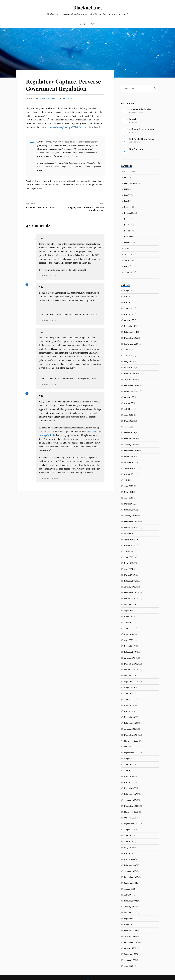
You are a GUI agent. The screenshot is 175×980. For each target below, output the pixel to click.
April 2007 (129, 782)
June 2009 (129, 628)
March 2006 (129, 859)
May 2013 (129, 362)
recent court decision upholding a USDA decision (64, 127)
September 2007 (131, 753)
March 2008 (129, 717)
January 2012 (130, 444)
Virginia (128, 272)
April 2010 (129, 569)
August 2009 (130, 616)
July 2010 (128, 551)
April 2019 (129, 302)
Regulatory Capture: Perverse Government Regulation (63, 85)
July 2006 (128, 835)
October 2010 (130, 533)
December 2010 (131, 521)
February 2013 (131, 373)
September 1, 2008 (50, 478)
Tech (126, 254)
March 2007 (129, 788)
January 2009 (130, 658)
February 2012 (131, 438)
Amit (42, 238)
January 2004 (130, 907)
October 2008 (130, 676)
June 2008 (129, 699)
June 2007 (129, 770)
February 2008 (131, 723)
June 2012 (129, 415)
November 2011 (131, 456)
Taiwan (127, 248)
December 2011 (131, 450)
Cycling (127, 171)
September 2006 (131, 824)
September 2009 (131, 610)
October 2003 (130, 912)
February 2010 (131, 581)
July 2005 (128, 895)
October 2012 (130, 397)
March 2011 (129, 504)
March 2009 (129, 646)
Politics (127, 231)
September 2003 (131, 918)
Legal (126, 201)
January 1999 (130, 936)
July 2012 (128, 409)
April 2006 (129, 853)
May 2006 (129, 847)
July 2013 (128, 350)
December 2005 (131, 877)
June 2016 (129, 308)
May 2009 (129, 634)
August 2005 (130, 889)
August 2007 (130, 758)
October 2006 (130, 818)
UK (126, 266)
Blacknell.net (87, 8)
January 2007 (130, 800)
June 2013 (129, 356)
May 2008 (129, 705)
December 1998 (131, 942)
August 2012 (130, 403)
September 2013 (131, 344)
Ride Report (129, 237)
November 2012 (131, 391)
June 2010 (129, 557)
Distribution (130, 183)
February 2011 (131, 510)
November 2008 (131, 670)
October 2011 (130, 462)
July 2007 (128, 764)
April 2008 (129, 711)
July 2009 (128, 622)
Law (64, 99)
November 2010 (131, 527)
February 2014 (131, 332)
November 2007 (131, 741)
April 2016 (129, 314)
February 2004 (131, 901)
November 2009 (131, 599)
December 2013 (131, 338)
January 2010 (130, 587)
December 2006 (131, 806)
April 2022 (129, 296)
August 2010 (130, 545)
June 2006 (129, 841)
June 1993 (129, 966)
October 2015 (130, 320)
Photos (127, 219)
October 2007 (130, 747)
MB (30, 99)
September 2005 (131, 883)
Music (127, 207)
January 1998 (130, 960)
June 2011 (129, 486)
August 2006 (130, 830)
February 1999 (131, 930)
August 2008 (130, 687)
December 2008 (131, 664)
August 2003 (130, 924)
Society (127, 242)
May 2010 (129, 563)
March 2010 (129, 575)
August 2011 (130, 474)
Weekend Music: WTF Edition (40, 207)
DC (126, 177)
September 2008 (131, 681)
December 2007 (131, 735)
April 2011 (129, 498)
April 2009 (129, 640)
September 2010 (131, 539)
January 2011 (130, 516)
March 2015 (129, 326)
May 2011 (129, 492)
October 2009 (130, 604)
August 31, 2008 (49, 385)
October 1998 (130, 948)
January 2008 (130, 729)
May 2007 (129, 776)
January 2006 (130, 871)
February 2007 (131, 794)
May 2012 (129, 421)
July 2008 (128, 693)
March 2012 (129, 433)
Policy (70, 99)
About (83, 24)
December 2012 (131, 385)
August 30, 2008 (47, 99)
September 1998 (131, 954)
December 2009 (131, 593)
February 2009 (131, 652)
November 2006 (131, 812)
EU (126, 189)
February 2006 (131, 865)
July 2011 (128, 480)
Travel (127, 260)
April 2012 (129, 427)
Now (93, 24)
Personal (128, 213)
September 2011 (131, 468)
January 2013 (130, 379)
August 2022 (130, 290)
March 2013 (129, 367)
